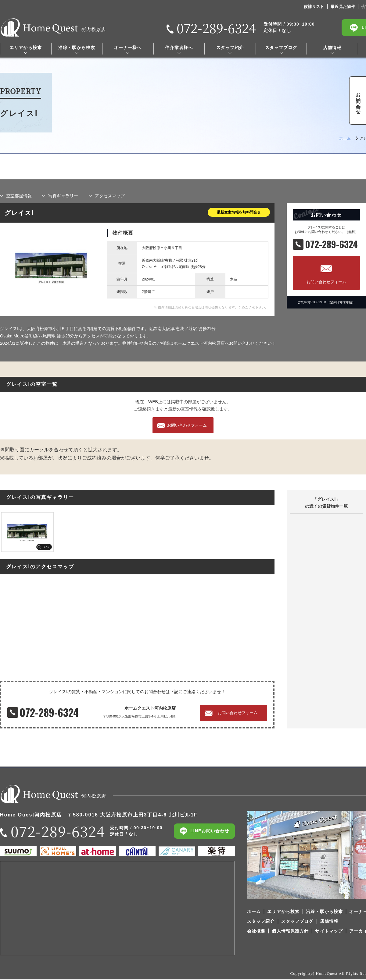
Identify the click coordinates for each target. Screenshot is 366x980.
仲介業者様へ (179, 48)
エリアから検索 (26, 48)
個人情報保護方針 (290, 931)
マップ (110, 196)
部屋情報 (19, 196)
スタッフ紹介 (230, 48)
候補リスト (314, 7)
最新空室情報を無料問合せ (239, 212)
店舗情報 (332, 48)
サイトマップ (329, 931)
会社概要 (256, 931)
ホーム (345, 138)
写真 (63, 196)
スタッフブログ (281, 48)
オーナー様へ (128, 48)
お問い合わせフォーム (326, 282)
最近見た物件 (343, 7)
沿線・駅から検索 (77, 48)
